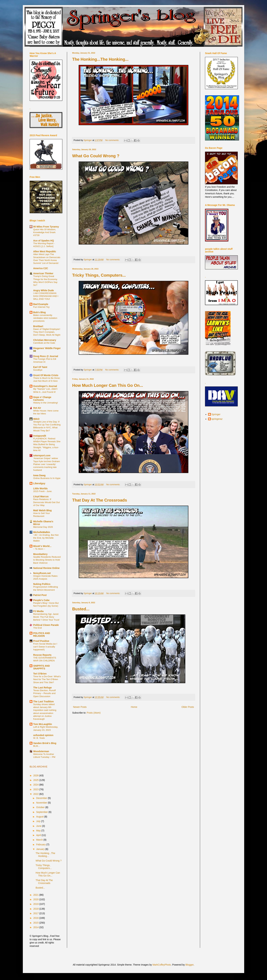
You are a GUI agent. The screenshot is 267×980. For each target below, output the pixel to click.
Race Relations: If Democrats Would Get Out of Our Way (46, 502)
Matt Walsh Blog (42, 510)
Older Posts (188, 707)
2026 (36, 775)
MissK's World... (42, 546)
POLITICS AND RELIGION (42, 635)
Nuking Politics (42, 584)
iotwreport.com (42, 455)
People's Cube (41, 600)
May (39, 831)
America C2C (41, 268)
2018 (36, 909)
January (41, 849)
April (39, 835)
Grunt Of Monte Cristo (46, 375)
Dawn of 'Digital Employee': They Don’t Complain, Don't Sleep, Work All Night (47, 332)
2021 (36, 895)
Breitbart (38, 326)
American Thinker (43, 273)
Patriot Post (40, 595)
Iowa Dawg (39, 475)
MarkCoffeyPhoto (162, 965)
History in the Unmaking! (46, 403)
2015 (36, 923)
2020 (36, 899)
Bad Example (41, 304)
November (42, 803)
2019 (36, 904)
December (42, 798)
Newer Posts (80, 707)
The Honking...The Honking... (100, 59)
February (41, 844)
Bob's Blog (39, 312)
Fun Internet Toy (41, 307)
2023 (36, 789)
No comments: (112, 140)
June (39, 826)
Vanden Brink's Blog (45, 743)
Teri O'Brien (40, 674)
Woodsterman (41, 751)
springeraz (217, 419)
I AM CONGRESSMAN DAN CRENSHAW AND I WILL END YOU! (46, 296)
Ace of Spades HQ (44, 241)
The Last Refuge (42, 688)
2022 (36, 794)
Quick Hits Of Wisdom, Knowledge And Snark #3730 (45, 232)
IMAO (36, 419)
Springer (216, 414)
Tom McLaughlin (43, 724)
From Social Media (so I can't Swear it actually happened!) (45, 647)
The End (37, 628)
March (40, 840)
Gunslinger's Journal (45, 386)
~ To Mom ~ (39, 549)
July (39, 821)
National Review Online (46, 568)
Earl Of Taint (40, 367)
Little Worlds (40, 488)
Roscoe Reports (42, 655)
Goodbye (38, 370)
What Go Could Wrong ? (96, 156)
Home (134, 707)
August (40, 817)
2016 (36, 918)
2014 (36, 927)
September (42, 812)
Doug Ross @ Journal (46, 356)
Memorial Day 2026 (43, 527)
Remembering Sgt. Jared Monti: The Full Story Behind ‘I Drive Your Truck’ (46, 617)
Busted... (81, 609)
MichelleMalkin (42, 532)
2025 (36, 780)
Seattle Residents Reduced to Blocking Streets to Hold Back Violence (47, 560)
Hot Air (37, 408)
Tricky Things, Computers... (99, 275)
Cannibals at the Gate (44, 343)
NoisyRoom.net (42, 573)
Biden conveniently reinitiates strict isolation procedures (45, 318)
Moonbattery (40, 554)
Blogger (189, 965)
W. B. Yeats (39, 738)
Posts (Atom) (94, 713)
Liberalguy (39, 483)
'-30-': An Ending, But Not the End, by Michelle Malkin (46, 538)
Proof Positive (41, 641)
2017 (36, 913)
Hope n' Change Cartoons (42, 399)
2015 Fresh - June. (43, 491)
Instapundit (40, 436)
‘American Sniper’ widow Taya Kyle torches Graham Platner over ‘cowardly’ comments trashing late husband (47, 464)
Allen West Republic (45, 251)
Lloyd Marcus (41, 496)
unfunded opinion (43, 735)
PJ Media (38, 611)
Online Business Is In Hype (47, 478)
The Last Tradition (44, 702)
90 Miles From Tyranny (46, 227)
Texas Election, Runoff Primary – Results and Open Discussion (44, 693)
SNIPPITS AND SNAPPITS (42, 667)
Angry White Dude (44, 290)
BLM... (36, 746)
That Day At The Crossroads (100, 500)
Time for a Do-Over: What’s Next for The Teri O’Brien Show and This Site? (47, 679)
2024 (36, 785)
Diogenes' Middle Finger (47, 348)
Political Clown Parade (46, 625)
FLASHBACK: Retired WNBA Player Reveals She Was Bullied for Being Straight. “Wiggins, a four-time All (47, 444)
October (41, 807)
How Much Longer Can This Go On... (108, 385)
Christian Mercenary (45, 340)
